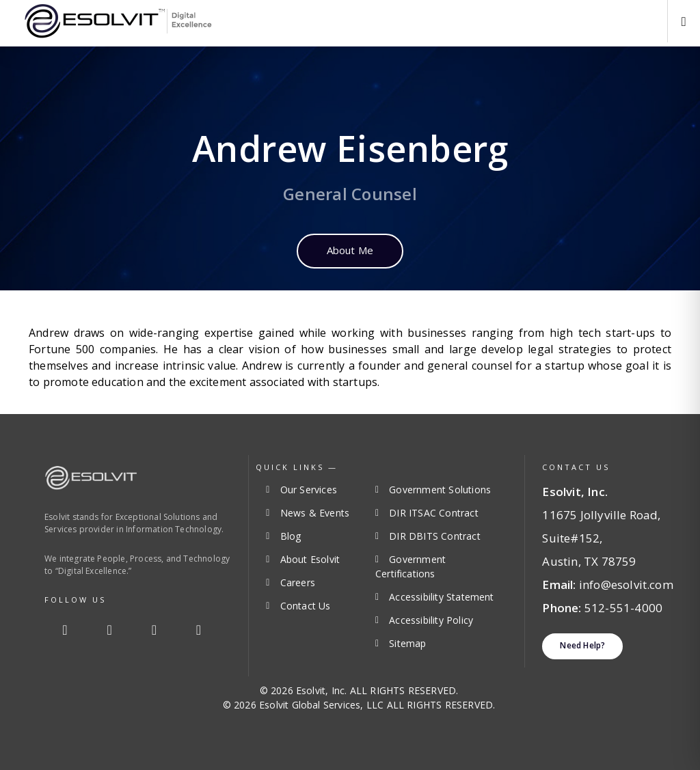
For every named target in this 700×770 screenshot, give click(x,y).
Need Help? (582, 645)
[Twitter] (109, 630)
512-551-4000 (623, 608)
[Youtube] (199, 630)
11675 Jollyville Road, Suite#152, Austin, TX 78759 (601, 538)
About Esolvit (310, 559)
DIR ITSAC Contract (433, 513)
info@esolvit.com (626, 585)
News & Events (315, 513)
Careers (298, 582)
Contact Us (306, 606)
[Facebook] (65, 630)
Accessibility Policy (431, 620)
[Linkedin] (154, 630)
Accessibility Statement (441, 597)
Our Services (309, 490)
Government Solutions (440, 490)
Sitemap (407, 643)
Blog (291, 536)
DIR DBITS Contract (434, 536)
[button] (684, 21)
